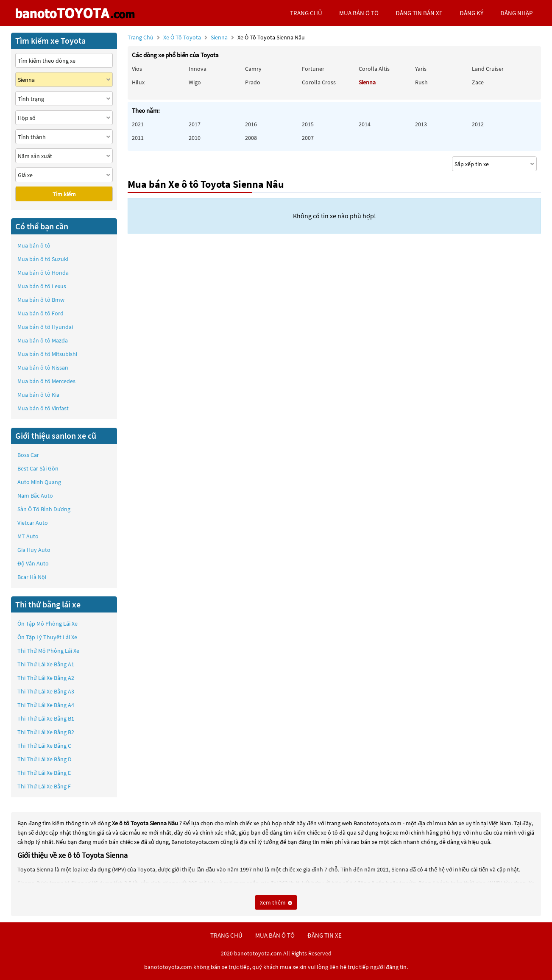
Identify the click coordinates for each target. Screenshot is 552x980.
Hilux (138, 82)
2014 (365, 124)
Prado (253, 82)
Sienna (220, 37)
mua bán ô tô (359, 13)
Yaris (421, 69)
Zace (478, 82)
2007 (308, 138)
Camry (253, 69)
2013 (421, 124)
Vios (137, 69)
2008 (251, 138)
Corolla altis (374, 69)
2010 (195, 138)
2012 (478, 124)
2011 (138, 138)
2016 (251, 124)
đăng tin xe (325, 935)
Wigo (195, 82)
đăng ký (471, 13)
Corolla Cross (319, 82)
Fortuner (313, 69)
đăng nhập (516, 13)
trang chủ (306, 13)
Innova (198, 69)
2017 (195, 124)
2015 (308, 124)
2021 (138, 124)
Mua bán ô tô (34, 245)
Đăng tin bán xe (419, 13)
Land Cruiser (488, 69)
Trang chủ (141, 37)
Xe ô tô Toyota (182, 37)
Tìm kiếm (64, 194)
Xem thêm (276, 902)
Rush (421, 82)
